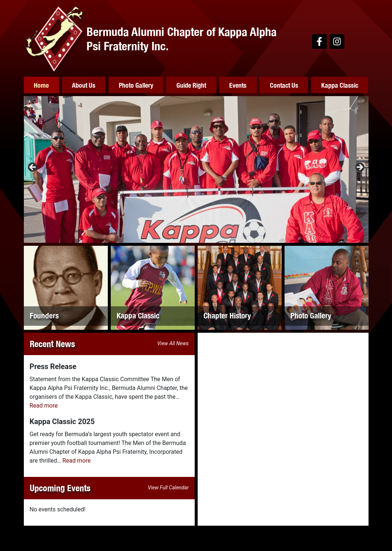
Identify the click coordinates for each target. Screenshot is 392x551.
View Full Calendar (168, 488)
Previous (33, 168)
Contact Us (284, 85)
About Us (84, 85)
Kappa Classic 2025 (62, 422)
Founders (44, 315)
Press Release (53, 366)
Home (41, 85)
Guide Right (191, 85)
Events (238, 85)
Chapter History (227, 315)
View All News (173, 343)
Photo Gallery (136, 85)
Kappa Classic (340, 85)
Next (359, 168)
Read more (44, 406)
